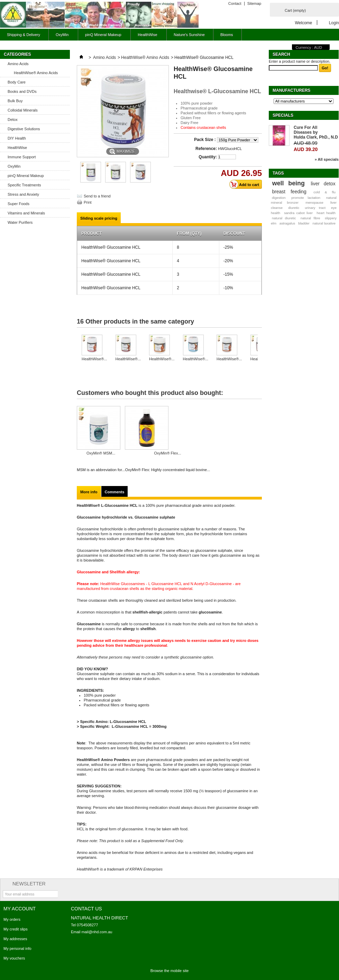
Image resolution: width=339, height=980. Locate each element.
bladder (304, 223)
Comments (115, 492)
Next (259, 348)
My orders (12, 919)
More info (89, 492)
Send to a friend (97, 196)
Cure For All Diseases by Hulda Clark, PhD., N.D (316, 132)
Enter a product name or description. (300, 61)
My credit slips (16, 929)
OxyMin (61, 37)
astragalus (287, 223)
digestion (279, 198)
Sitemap (254, 3)
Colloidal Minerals (23, 110)
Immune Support (22, 157)
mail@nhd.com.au (97, 932)
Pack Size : (205, 140)
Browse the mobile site (170, 971)
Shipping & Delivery (24, 35)
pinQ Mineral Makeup (102, 37)
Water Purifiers (20, 222)
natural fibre (310, 218)
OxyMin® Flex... (167, 453)
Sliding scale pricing (99, 218)
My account (20, 909)
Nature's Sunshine (189, 35)
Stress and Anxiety (23, 194)
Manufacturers (291, 90)
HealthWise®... (94, 359)
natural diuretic (284, 218)
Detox (13, 120)
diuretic (294, 208)
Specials (283, 115)
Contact (235, 3)
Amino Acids (18, 64)
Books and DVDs (22, 91)
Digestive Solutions (24, 129)
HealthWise (146, 37)
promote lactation (306, 198)
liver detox (323, 184)
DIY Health (17, 138)
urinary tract (315, 208)
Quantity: (208, 157)
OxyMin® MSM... (101, 453)
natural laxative (324, 223)
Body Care (17, 82)
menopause (314, 202)
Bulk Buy (15, 101)
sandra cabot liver (298, 213)
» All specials (327, 159)
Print (88, 202)
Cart (295, 10)
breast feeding (289, 192)
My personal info (17, 948)
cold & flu (324, 192)
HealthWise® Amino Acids (36, 73)
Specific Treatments (24, 185)
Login (334, 23)
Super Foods (19, 204)
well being (288, 183)
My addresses (15, 939)
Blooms (227, 35)
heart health (326, 213)
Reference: (206, 149)
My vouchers (14, 958)
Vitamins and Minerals (26, 213)
